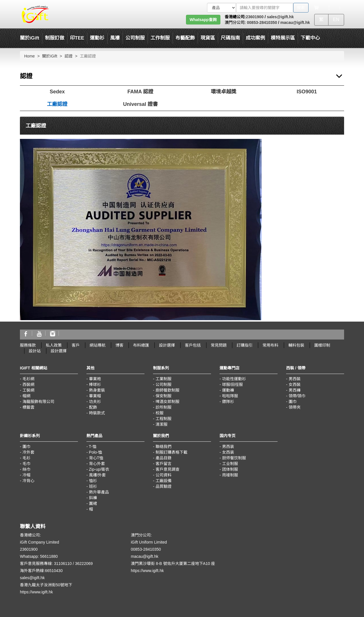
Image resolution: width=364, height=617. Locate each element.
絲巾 (26, 469)
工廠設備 (164, 481)
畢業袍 (95, 379)
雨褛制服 (230, 475)
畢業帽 (95, 396)
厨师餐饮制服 (234, 458)
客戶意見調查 (167, 469)
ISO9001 (307, 92)
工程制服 (164, 419)
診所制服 (164, 407)
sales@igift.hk (280, 17)
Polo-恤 (96, 452)
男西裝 (295, 379)
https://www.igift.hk (36, 592)
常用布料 (270, 345)
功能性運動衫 (234, 379)
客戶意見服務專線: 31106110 (46, 563)
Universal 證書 (140, 104)
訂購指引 (245, 345)
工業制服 (164, 379)
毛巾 (26, 464)
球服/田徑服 (233, 384)
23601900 (255, 17)
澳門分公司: (235, 22)
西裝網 (28, 384)
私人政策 (54, 345)
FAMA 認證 (140, 92)
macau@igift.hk (295, 22)
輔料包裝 (296, 345)
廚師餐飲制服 (167, 390)
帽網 (26, 396)
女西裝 (295, 384)
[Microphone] (329, 8)
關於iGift (30, 38)
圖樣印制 (322, 345)
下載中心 (310, 38)
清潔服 (162, 424)
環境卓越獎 (224, 92)
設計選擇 (167, 345)
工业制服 (230, 464)
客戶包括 (193, 345)
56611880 (49, 556)
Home (29, 56)
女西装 (228, 452)
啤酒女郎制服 (167, 402)
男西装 (228, 447)
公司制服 (164, 384)
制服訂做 (55, 38)
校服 (160, 413)
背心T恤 (96, 458)
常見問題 (219, 345)
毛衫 (26, 458)
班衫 (93, 486)
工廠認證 (57, 104)
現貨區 (208, 38)
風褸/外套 (98, 475)
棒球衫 (95, 384)
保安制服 (164, 396)
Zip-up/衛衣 (99, 469)
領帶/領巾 (297, 396)
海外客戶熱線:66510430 (41, 571)
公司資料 (164, 475)
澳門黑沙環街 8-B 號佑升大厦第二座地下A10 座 (173, 563)
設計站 (35, 351)
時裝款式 (97, 413)
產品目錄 (164, 458)
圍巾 (293, 402)
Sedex (57, 92)
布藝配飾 (185, 38)
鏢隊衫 (228, 402)
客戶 (76, 345)
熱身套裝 (97, 390)
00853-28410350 (261, 22)
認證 (69, 56)
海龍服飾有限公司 (38, 402)
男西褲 (295, 390)
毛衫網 (28, 379)
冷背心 (28, 481)
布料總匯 (141, 345)
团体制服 (230, 469)
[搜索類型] (222, 8)
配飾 (93, 407)
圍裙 (93, 503)
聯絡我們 (164, 447)
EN (336, 19)
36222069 (84, 563)
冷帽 (26, 475)
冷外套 (28, 452)
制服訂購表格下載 (171, 452)
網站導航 (98, 345)
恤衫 (93, 481)
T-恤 (92, 447)
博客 (119, 345)
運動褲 (228, 390)
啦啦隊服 (230, 396)
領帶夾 (295, 407)
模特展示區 (283, 38)
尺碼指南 (230, 38)
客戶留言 (164, 464)
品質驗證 (164, 486)
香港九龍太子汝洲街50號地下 (46, 585)
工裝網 (28, 390)
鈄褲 (93, 498)
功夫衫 (95, 402)
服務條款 (28, 345)
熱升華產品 (99, 492)
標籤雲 (28, 407)
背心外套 (97, 464)
